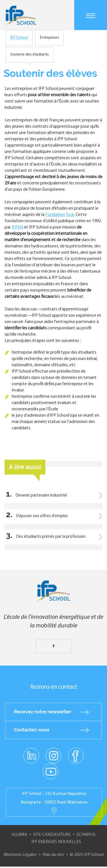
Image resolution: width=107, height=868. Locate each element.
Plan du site (53, 855)
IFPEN (17, 227)
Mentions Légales (20, 855)
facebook (76, 755)
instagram (54, 755)
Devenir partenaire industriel (41, 496)
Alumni (19, 835)
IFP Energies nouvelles (56, 842)
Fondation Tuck (60, 215)
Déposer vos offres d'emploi (42, 516)
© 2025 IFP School (87, 855)
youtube (51, 771)
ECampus (86, 835)
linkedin (31, 752)
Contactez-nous (32, 730)
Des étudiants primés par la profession (51, 537)
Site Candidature (52, 835)
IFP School (19, 38)
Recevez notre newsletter (43, 712)
